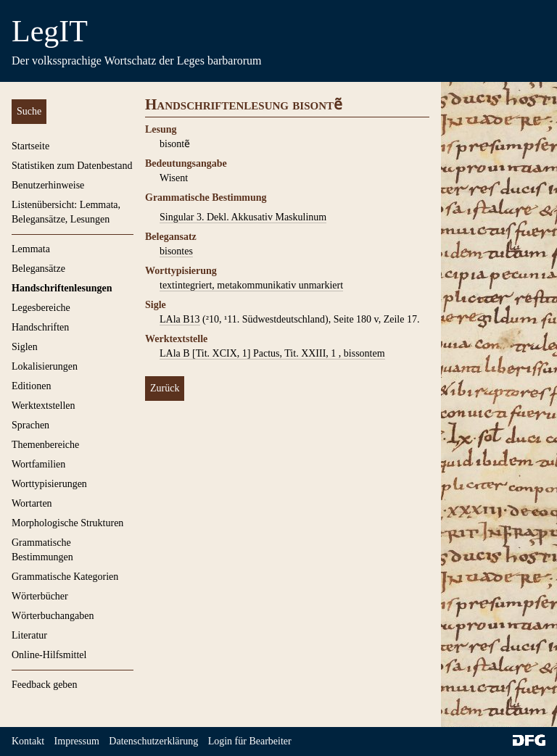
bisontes (176, 251)
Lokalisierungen (45, 366)
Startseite (30, 146)
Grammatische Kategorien (65, 577)
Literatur (29, 635)
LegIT (50, 31)
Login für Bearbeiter (250, 741)
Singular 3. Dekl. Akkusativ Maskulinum (243, 217)
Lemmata (31, 249)
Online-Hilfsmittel (49, 655)
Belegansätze (38, 269)
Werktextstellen (44, 406)
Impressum (77, 741)
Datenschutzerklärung (153, 741)
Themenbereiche (45, 445)
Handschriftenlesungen (62, 288)
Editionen (31, 386)
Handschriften (40, 327)
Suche (29, 111)
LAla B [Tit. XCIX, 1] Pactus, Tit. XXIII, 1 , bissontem (272, 353)
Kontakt (28, 741)
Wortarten (32, 503)
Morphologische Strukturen (67, 523)
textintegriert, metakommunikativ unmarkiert (251, 285)
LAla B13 (180, 319)
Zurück (165, 388)
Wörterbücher (40, 596)
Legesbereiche (41, 308)
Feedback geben (45, 685)
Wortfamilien (38, 464)
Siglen (25, 347)
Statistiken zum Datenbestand (72, 166)
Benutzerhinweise (48, 185)
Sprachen (30, 425)
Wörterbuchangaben (53, 616)
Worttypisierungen (49, 484)
